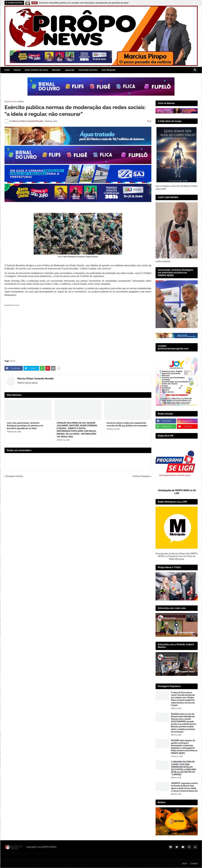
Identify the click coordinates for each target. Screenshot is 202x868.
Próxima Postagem (141, 511)
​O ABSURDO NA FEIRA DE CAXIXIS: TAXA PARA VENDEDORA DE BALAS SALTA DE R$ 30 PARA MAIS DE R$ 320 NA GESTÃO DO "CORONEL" (184, 768)
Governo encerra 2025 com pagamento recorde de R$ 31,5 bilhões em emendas (127, 459)
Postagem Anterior (14, 511)
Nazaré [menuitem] (17, 70)
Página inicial (11, 101)
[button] (192, 3)
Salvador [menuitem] (56, 70)
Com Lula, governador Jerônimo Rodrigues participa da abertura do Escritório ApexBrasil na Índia (25, 461)
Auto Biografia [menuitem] (108, 70)
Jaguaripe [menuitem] (70, 70)
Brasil (21, 101)
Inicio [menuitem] (7, 70)
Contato (194, 864)
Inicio (185, 864)
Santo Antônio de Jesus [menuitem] (36, 70)
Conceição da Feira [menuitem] (88, 70)
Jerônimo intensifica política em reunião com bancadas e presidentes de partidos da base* (84, 3)
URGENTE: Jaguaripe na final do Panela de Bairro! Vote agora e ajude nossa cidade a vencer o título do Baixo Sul (184, 787)
